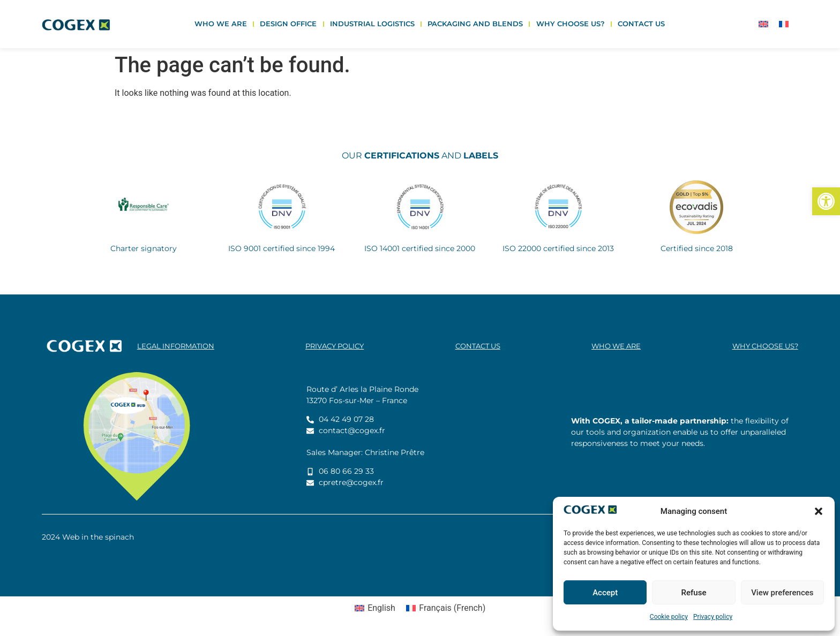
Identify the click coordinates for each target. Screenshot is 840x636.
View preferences (782, 593)
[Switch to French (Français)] (446, 608)
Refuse (694, 593)
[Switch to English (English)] (375, 608)
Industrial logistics (372, 24)
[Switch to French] (784, 24)
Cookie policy (669, 617)
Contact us (641, 24)
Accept (605, 593)
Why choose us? (571, 24)
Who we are (221, 24)
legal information (176, 346)
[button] (826, 201)
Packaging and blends (475, 24)
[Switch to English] (763, 24)
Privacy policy (713, 617)
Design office (288, 24)
